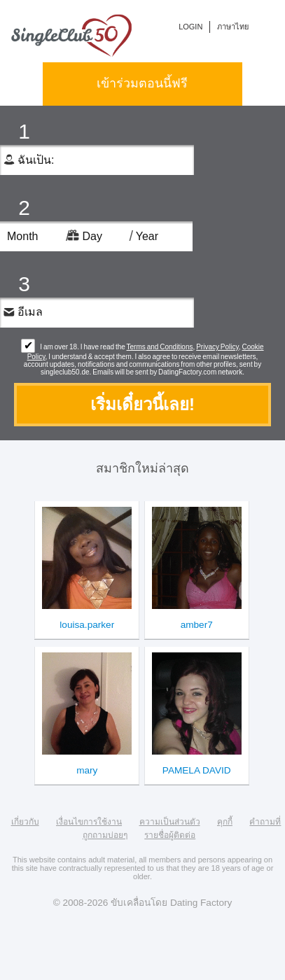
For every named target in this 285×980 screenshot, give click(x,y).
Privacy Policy (217, 347)
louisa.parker (87, 625)
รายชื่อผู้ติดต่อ (170, 835)
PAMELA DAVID (197, 770)
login (190, 27)
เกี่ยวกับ (25, 822)
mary (87, 770)
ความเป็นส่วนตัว (170, 822)
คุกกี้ (225, 822)
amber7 (197, 625)
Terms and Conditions (160, 347)
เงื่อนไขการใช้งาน (89, 822)
